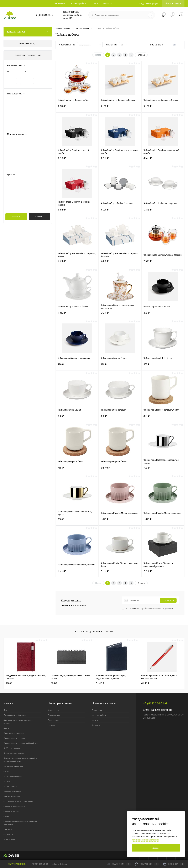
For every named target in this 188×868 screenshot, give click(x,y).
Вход (141, 3)
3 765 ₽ (77, 160)
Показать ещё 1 (15, 124)
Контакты (108, 3)
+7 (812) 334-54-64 (39, 864)
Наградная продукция (13, 766)
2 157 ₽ (120, 573)
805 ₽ (54, 683)
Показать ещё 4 (15, 164)
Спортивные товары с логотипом (18, 801)
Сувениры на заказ (12, 811)
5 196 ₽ (120, 211)
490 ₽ (163, 315)
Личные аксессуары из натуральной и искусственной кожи (20, 760)
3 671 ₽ (163, 160)
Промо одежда (10, 786)
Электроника (9, 839)
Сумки (6, 816)
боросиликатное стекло (23, 140)
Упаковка (8, 829)
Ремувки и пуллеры (12, 791)
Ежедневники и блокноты (15, 715)
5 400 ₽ (120, 263)
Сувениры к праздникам (14, 806)
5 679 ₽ (120, 315)
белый (14, 180)
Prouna (15, 119)
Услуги (95, 3)
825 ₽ (163, 418)
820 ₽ (9, 683)
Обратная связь (15, 864)
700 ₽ (163, 470)
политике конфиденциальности (146, 840)
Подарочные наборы (13, 776)
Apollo (14, 104)
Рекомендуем (54, 715)
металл (15, 159)
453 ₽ (163, 366)
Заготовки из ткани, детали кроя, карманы (18, 722)
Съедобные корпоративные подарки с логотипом (20, 823)
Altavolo (15, 99)
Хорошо (156, 848)
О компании (60, 3)
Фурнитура (8, 834)
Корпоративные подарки (14, 738)
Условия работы (78, 3)
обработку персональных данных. (156, 609)
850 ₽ (77, 418)
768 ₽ (77, 470)
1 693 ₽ (120, 521)
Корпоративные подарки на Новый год (20, 743)
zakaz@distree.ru (161, 710)
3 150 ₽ (120, 108)
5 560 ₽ (77, 263)
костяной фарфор (20, 154)
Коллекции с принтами (14, 733)
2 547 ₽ (163, 263)
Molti (14, 114)
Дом (5, 710)
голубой (15, 185)
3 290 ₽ (77, 108)
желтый (15, 190)
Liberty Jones (17, 109)
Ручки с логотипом (12, 796)
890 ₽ (120, 418)
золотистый (17, 200)
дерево (15, 145)
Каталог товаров (28, 32)
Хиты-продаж (53, 710)
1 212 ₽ (77, 315)
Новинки (51, 725)
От (8, 71)
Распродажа (53, 720)
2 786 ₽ (163, 573)
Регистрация (152, 3)
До (25, 71)
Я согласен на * (150, 609)
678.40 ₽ (120, 470)
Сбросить (39, 217)
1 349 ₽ (163, 211)
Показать (16, 217)
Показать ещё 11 (15, 204)
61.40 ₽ (145, 683)
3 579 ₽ (77, 211)
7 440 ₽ (100, 683)
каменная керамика (21, 149)
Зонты (6, 728)
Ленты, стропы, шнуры (14, 753)
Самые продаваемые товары (94, 632)
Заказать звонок (173, 3)
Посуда (7, 781)
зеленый (15, 195)
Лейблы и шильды (12, 748)
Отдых (6, 771)
